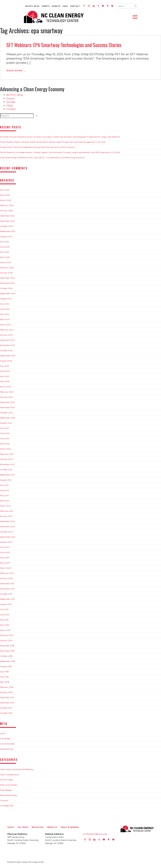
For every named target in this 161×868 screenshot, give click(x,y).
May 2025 (4, 252)
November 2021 (7, 464)
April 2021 (5, 501)
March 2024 (6, 325)
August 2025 (6, 236)
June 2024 (5, 309)
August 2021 (6, 480)
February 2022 (7, 454)
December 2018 (7, 646)
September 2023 (8, 356)
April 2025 (5, 257)
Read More (15, 71)
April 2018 (5, 682)
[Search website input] (125, 6)
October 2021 (6, 470)
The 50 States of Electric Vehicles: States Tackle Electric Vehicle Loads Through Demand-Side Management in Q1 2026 (53, 142)
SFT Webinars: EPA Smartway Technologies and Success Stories (64, 45)
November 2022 (7, 407)
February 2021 (7, 511)
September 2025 (8, 231)
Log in (3, 733)
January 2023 (6, 397)
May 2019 (4, 620)
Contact (75, 6)
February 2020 (7, 573)
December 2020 (7, 521)
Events (46, 6)
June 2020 (5, 552)
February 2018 (7, 687)
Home (11, 827)
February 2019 (7, 635)
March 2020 (6, 568)
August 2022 (6, 423)
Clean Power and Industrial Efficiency (17, 769)
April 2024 (5, 319)
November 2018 (7, 651)
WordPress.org (7, 749)
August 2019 (6, 604)
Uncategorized (7, 806)
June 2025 (5, 247)
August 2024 (6, 299)
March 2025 (5, 262)
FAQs (65, 6)
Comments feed (7, 744)
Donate (56, 6)
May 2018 (4, 677)
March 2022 (6, 449)
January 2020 (7, 578)
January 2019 (6, 640)
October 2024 (6, 288)
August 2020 (6, 542)
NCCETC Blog (33, 6)
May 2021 (4, 495)
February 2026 (7, 205)
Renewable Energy (9, 795)
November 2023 (7, 345)
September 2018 (7, 661)
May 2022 (5, 438)
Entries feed (5, 739)
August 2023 (6, 361)
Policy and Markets (9, 785)
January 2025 (6, 273)
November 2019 (7, 589)
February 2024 (7, 330)
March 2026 (6, 200)
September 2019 (7, 599)
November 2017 (7, 703)
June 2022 (5, 433)
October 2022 (6, 413)
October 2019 (6, 594)
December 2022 (7, 402)
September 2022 (8, 418)
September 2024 (8, 293)
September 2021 (7, 475)
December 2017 (7, 697)
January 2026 (6, 211)
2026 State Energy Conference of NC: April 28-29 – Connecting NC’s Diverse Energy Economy (42, 158)
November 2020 (8, 527)
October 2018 (6, 656)
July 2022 (4, 428)
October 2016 (6, 713)
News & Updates (70, 827)
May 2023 (5, 376)
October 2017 (6, 708)
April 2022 (5, 444)
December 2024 (7, 278)
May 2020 (5, 558)
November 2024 (7, 283)
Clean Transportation (10, 775)
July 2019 (4, 609)
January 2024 (6, 335)
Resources (38, 827)
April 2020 (5, 563)
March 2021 (5, 506)
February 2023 (7, 392)
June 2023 (5, 371)
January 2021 (6, 516)
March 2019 (5, 630)
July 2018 (4, 672)
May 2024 (5, 314)
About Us (52, 827)
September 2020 (8, 537)
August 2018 (6, 666)
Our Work (23, 827)
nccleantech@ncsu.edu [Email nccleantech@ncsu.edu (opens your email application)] (95, 834)
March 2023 (6, 387)
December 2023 (7, 340)
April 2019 (5, 625)
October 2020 (7, 532)
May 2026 (5, 190)
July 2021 (4, 485)
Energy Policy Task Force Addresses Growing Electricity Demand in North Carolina (37, 147)
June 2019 (5, 615)
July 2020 (5, 547)
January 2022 (6, 459)
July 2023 (4, 366)
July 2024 (5, 304)
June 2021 (5, 490)
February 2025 (7, 268)
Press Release (6, 790)
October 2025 (6, 226)
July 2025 (4, 242)
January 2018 (6, 692)
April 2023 (5, 381)
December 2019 (7, 584)
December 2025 (7, 216)
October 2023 (6, 350)
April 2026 (5, 195)
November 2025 (7, 221)
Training (4, 800)
